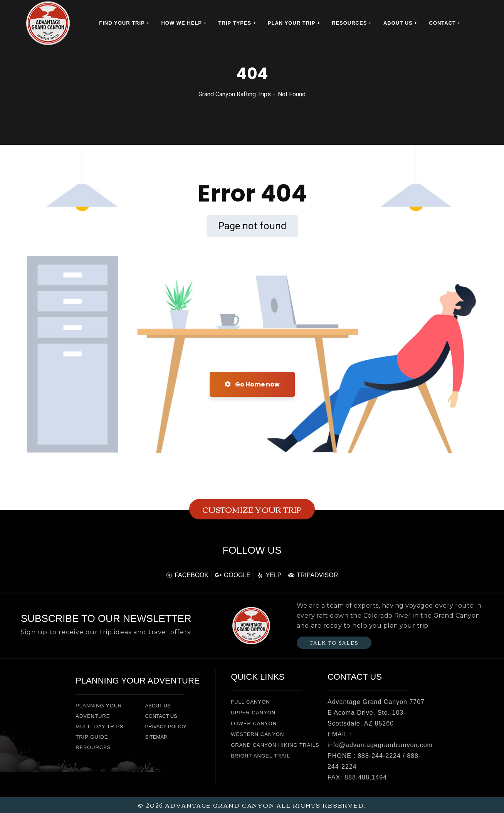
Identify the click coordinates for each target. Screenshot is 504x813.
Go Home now (252, 384)
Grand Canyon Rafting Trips (235, 94)
